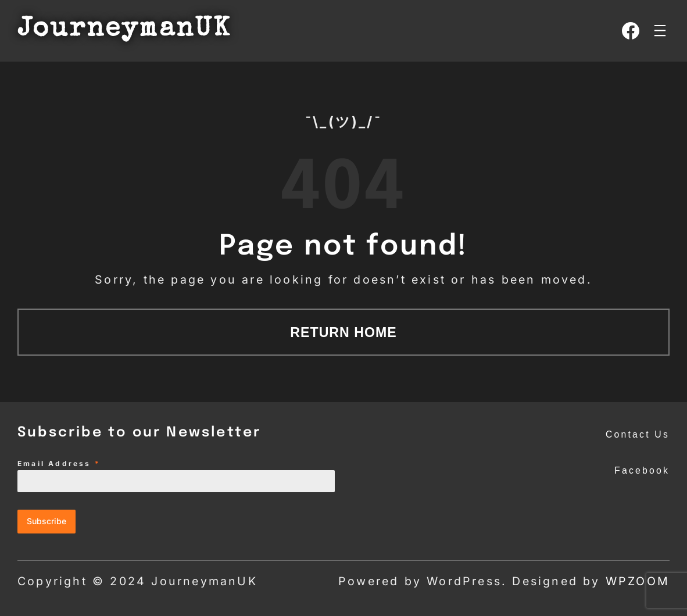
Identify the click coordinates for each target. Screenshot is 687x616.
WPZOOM (638, 581)
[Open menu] (660, 31)
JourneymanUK (124, 30)
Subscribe (46, 521)
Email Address (59, 463)
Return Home (343, 332)
